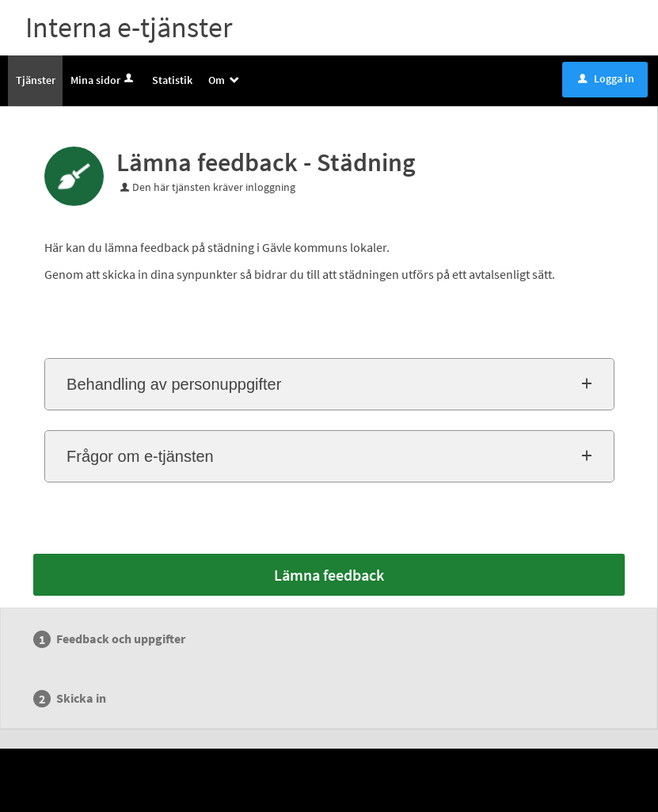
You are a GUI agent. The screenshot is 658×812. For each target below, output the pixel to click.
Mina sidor (103, 80)
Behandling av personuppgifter (174, 384)
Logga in (606, 78)
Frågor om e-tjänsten (140, 456)
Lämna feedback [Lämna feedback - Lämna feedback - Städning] (329, 575)
